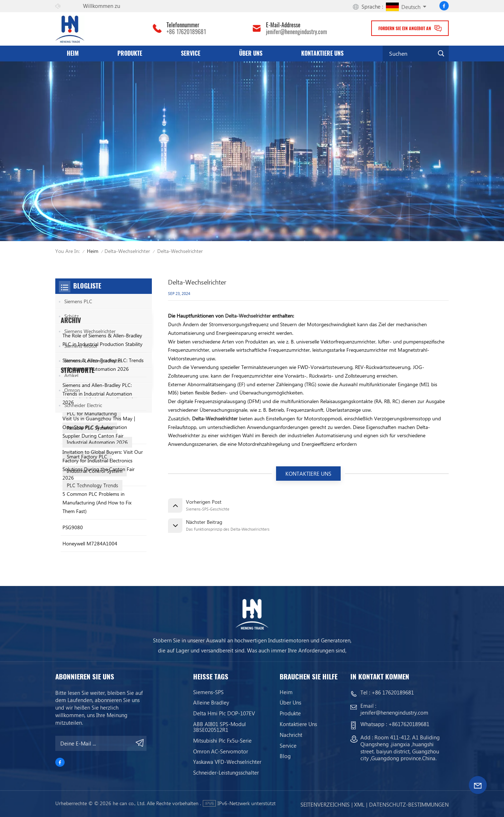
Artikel (71, 375)
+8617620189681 (409, 724)
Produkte (130, 53)
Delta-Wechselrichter (127, 251)
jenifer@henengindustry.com (297, 32)
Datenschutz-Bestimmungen (409, 804)
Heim (73, 53)
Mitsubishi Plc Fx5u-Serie (222, 740)
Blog (285, 756)
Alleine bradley (211, 702)
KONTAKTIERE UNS (308, 474)
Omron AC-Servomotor (221, 751)
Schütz (71, 316)
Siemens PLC (78, 301)
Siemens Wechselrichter (90, 331)
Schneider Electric (83, 405)
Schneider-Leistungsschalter (226, 772)
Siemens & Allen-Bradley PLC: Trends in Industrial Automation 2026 (103, 480)
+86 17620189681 (186, 32)
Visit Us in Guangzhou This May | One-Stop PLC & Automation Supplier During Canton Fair (99, 543)
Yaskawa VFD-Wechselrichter (227, 762)
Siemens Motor (81, 346)
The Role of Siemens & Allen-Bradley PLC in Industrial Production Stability (102, 455)
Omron (72, 390)
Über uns (251, 53)
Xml (359, 804)
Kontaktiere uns (322, 53)
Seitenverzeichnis (325, 804)
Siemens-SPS (208, 692)
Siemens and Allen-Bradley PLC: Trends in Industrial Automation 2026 (97, 509)
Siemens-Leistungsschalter (93, 361)
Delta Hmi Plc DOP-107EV (224, 713)
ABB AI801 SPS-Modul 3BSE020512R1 (220, 727)
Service (191, 53)
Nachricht (291, 735)
